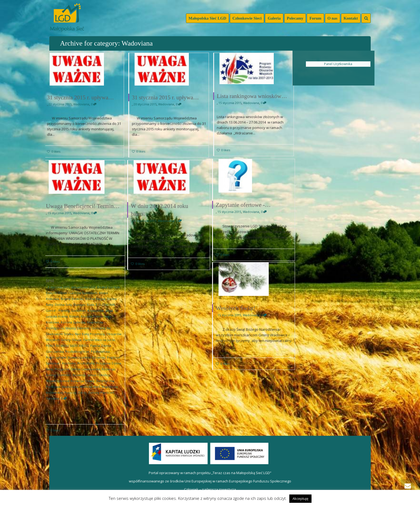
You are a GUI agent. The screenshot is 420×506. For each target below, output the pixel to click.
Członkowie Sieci (247, 18)
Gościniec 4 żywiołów (87, 316)
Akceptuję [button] (300, 498)
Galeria (274, 18)
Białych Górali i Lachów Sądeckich (73, 301)
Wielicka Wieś (89, 382)
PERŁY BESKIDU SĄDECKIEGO (70, 346)
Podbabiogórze (78, 351)
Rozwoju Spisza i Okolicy (90, 372)
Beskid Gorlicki (105, 296)
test (55, 290)
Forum (315, 18)
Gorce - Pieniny (62, 316)
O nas (333, 18)
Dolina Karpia (93, 306)
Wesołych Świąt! (238, 309)
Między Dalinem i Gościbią (85, 331)
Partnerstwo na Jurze (97, 342)
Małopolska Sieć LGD (207, 18)
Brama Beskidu (74, 306)
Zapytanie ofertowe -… (245, 205)
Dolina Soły (66, 311)
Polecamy (295, 18)
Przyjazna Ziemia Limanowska (78, 367)
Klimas (76, 321)
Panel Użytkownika (338, 64)
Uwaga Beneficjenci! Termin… (83, 207)
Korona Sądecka (74, 327)
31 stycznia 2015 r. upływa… (80, 97)
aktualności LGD (84, 296)
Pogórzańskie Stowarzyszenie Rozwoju (77, 357)
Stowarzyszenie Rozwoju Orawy (72, 377)
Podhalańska (98, 351)
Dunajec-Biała (84, 311)
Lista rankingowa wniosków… (252, 96)
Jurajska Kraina (61, 321)
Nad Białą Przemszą (89, 336)
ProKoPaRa (85, 362)
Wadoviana (81, 104)
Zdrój (82, 387)
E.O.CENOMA (102, 311)
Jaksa (106, 316)
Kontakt (351, 18)
